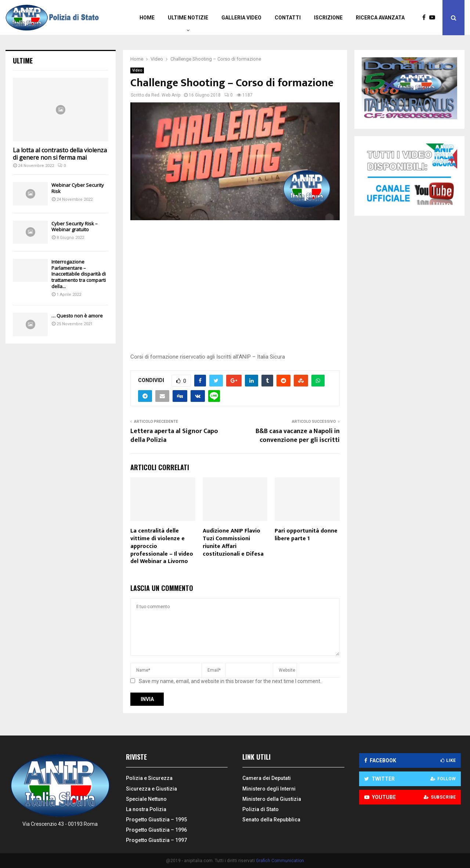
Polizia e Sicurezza (149, 778)
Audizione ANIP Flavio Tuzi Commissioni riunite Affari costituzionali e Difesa (233, 542)
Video (137, 70)
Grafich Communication (280, 861)
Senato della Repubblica (271, 820)
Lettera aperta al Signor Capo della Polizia (174, 436)
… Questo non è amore (77, 316)
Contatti (288, 18)
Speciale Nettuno (146, 799)
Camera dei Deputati (267, 778)
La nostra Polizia (146, 809)
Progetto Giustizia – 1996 (156, 830)
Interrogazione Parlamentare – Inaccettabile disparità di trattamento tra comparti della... (79, 274)
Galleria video (241, 18)
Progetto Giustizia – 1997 (156, 840)
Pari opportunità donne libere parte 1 (306, 535)
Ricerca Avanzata (380, 18)
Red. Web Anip (166, 95)
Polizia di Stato (261, 809)
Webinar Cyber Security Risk (78, 188)
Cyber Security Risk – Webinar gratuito (75, 227)
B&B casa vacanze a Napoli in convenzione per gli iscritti (298, 436)
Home (147, 18)
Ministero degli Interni (269, 789)
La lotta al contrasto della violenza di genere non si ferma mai (60, 154)
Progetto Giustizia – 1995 (156, 820)
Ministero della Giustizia (272, 799)
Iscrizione (328, 18)
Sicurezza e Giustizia (151, 789)
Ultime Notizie (188, 18)
